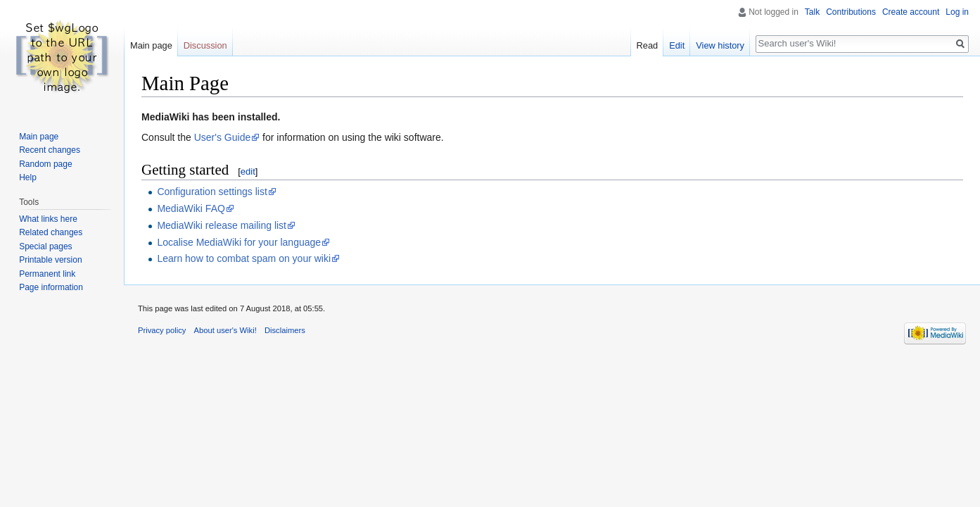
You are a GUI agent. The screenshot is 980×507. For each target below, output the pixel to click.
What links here (48, 219)
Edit (677, 45)
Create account (911, 12)
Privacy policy (162, 330)
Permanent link (47, 274)
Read (648, 45)
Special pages (45, 246)
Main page (151, 45)
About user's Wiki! (225, 330)
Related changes (51, 232)
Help (28, 177)
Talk (812, 12)
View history (720, 45)
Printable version (50, 260)
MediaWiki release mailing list (222, 225)
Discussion (205, 45)
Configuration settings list (212, 192)
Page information (51, 287)
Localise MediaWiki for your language (239, 242)
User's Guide (222, 137)
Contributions (851, 12)
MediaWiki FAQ (191, 208)
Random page (45, 164)
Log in (957, 12)
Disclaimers (285, 330)
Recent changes (50, 150)
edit (248, 171)
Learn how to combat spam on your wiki (244, 258)
